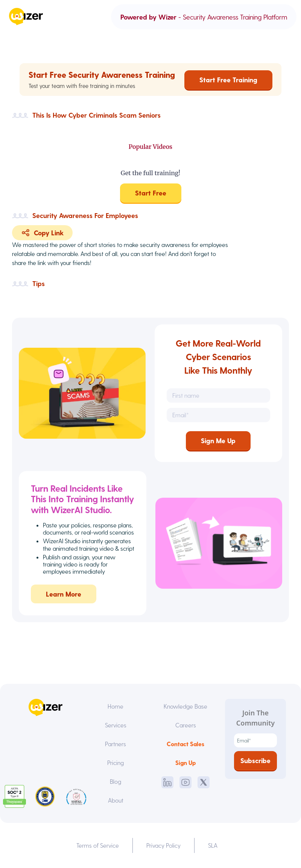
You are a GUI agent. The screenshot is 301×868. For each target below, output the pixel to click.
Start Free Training (228, 80)
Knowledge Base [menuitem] (185, 706)
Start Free (151, 193)
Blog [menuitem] (116, 781)
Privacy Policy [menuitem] (163, 845)
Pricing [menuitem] (116, 763)
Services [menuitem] (116, 725)
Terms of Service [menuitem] (98, 845)
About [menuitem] (116, 800)
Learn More (64, 600)
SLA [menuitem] (213, 845)
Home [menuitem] (116, 706)
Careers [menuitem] (186, 725)
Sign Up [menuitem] (185, 763)
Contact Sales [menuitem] (185, 744)
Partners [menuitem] (116, 744)
